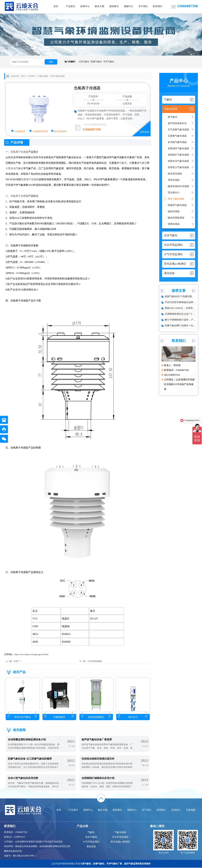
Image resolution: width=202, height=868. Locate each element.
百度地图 (191, 810)
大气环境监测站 (91, 842)
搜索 (51, 62)
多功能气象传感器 (177, 142)
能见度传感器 (175, 174)
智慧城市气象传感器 (178, 148)
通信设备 (91, 847)
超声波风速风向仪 (177, 123)
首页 (56, 6)
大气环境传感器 (95, 661)
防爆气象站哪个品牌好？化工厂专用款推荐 (181, 326)
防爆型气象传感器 (177, 205)
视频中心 (129, 6)
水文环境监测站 (120, 837)
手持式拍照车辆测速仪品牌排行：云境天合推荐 (181, 302)
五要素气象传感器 (177, 136)
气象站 (91, 833)
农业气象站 (91, 837)
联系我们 (158, 6)
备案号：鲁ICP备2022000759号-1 (20, 856)
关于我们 (143, 6)
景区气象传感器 (176, 199)
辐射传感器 (174, 211)
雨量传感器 (174, 224)
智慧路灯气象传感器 (178, 155)
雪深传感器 (174, 180)
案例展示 (114, 6)
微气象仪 (172, 117)
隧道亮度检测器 (176, 218)
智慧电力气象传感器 (178, 167)
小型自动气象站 (14, 168)
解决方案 (100, 6)
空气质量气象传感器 (178, 130)
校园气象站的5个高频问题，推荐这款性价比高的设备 (181, 296)
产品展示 (71, 6)
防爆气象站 (96, 62)
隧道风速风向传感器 (178, 186)
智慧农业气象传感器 (178, 161)
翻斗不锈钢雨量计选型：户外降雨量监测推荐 (181, 320)
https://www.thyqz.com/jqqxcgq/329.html (31, 654)
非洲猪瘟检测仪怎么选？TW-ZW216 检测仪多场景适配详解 (181, 314)
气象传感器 (43, 76)
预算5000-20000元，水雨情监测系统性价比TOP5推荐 (181, 308)
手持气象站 (109, 62)
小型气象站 (84, 62)
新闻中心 (85, 6)
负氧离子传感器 (19, 152)
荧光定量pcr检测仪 (120, 842)
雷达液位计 (174, 193)
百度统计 (176, 810)
